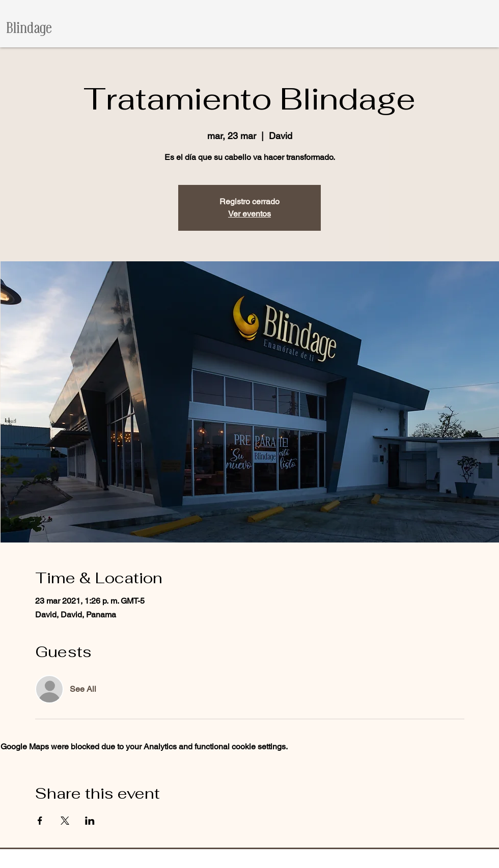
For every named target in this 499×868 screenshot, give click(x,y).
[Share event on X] (65, 821)
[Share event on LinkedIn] (90, 821)
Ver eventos (249, 214)
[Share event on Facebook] (40, 821)
